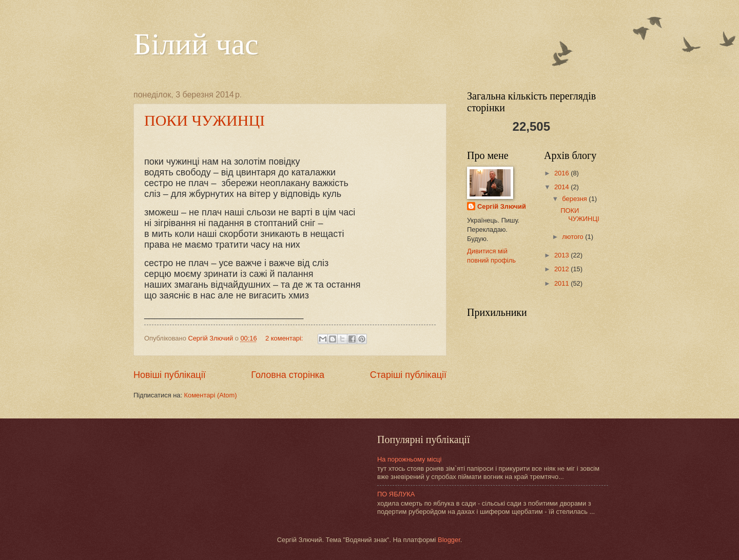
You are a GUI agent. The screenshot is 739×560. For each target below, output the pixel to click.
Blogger (449, 540)
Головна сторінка (288, 375)
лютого (573, 237)
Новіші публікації (170, 375)
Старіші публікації (408, 375)
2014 (562, 187)
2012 (562, 269)
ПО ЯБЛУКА (396, 494)
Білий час (196, 44)
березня (575, 199)
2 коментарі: (285, 338)
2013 (562, 255)
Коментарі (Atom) (211, 395)
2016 (562, 173)
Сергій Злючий (502, 206)
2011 (562, 283)
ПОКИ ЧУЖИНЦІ (205, 120)
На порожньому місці (409, 459)
